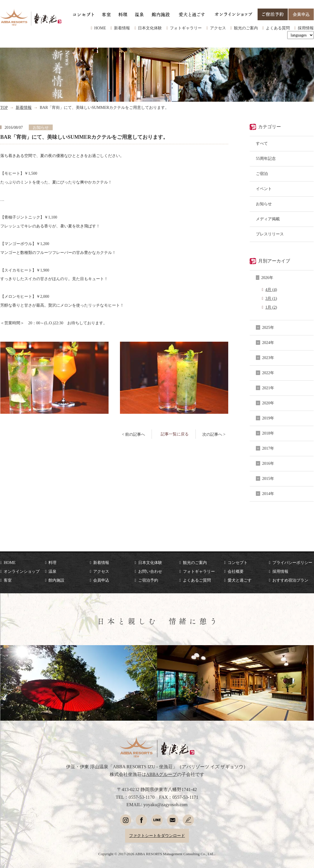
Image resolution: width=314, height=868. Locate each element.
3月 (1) (271, 298)
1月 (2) (271, 307)
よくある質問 (278, 28)
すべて (262, 143)
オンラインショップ (22, 571)
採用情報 (306, 28)
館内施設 (56, 580)
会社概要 (236, 571)
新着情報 (122, 28)
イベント (264, 189)
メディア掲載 (268, 219)
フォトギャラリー (186, 28)
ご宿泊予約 (148, 580)
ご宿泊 (262, 174)
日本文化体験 (150, 28)
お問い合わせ (150, 571)
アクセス (218, 28)
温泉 (52, 571)
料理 (52, 563)
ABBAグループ (162, 774)
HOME (100, 28)
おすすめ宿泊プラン (290, 580)
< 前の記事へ (133, 434)
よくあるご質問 (197, 580)
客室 (8, 580)
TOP (4, 107)
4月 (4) (271, 290)
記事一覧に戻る (175, 434)
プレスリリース (270, 234)
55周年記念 (266, 158)
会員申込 (101, 580)
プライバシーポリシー (292, 563)
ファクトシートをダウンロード (157, 836)
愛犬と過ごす (240, 580)
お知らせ (264, 204)
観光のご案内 (246, 28)
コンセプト (238, 563)
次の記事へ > (214, 434)
